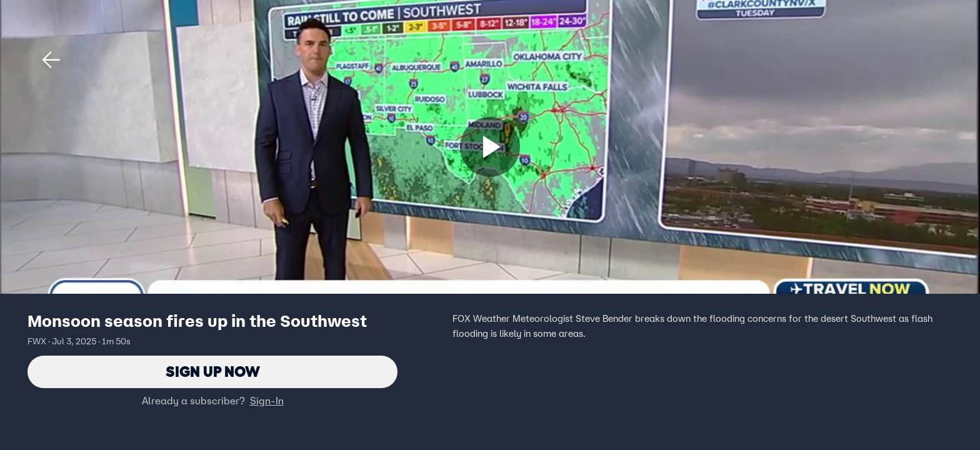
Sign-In (267, 401)
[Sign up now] (490, 147)
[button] (51, 60)
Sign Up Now (213, 372)
